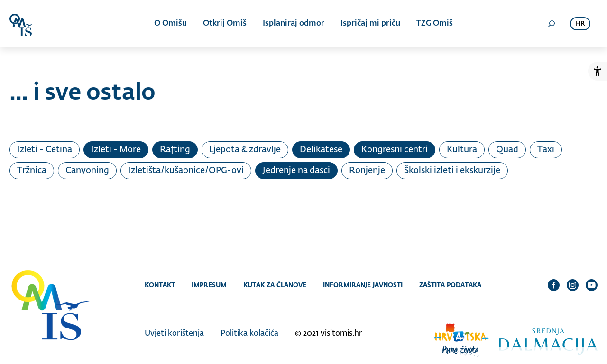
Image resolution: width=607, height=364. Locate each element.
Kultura (462, 150)
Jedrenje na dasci (296, 171)
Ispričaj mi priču (370, 24)
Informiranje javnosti (363, 285)
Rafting (175, 150)
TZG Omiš (435, 24)
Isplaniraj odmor (294, 24)
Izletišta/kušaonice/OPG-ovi (186, 171)
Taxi (546, 150)
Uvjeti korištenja (174, 334)
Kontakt (160, 285)
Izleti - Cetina (45, 150)
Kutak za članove (275, 285)
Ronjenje (367, 171)
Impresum (209, 285)
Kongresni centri (395, 150)
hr (580, 24)
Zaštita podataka (450, 285)
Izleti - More (116, 150)
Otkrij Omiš (225, 24)
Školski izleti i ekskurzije (452, 171)
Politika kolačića (249, 334)
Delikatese (321, 150)
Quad (507, 150)
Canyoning (87, 171)
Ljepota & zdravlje (245, 150)
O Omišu (170, 24)
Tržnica (32, 171)
